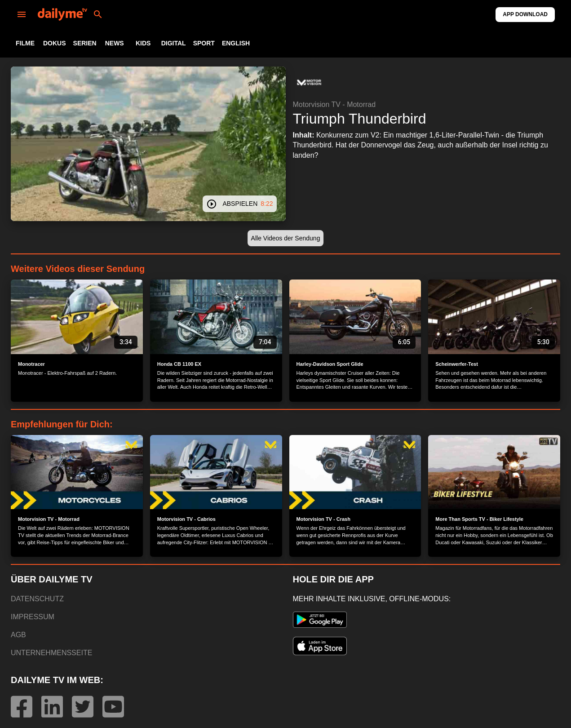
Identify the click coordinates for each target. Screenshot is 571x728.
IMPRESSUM (33, 617)
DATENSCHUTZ (37, 599)
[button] (309, 83)
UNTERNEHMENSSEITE (51, 653)
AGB (18, 635)
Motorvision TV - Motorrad (334, 104)
